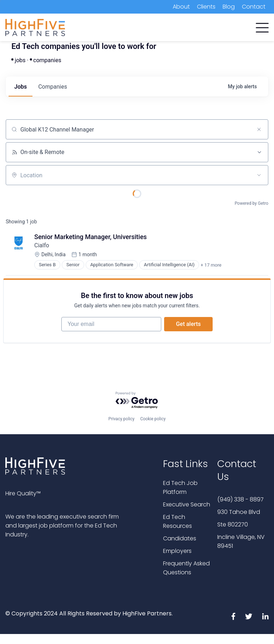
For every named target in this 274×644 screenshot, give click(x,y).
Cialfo (42, 245)
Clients (206, 7)
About (181, 7)
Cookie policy (153, 419)
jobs (21, 87)
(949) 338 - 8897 (240, 499)
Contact (254, 7)
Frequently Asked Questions (186, 568)
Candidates (180, 538)
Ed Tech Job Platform (180, 487)
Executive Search (187, 504)
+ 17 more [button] (211, 265)
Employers (177, 551)
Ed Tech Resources (177, 521)
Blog (229, 7)
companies (53, 87)
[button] (262, 26)
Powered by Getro (252, 203)
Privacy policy (121, 419)
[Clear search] (259, 129)
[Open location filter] (259, 175)
